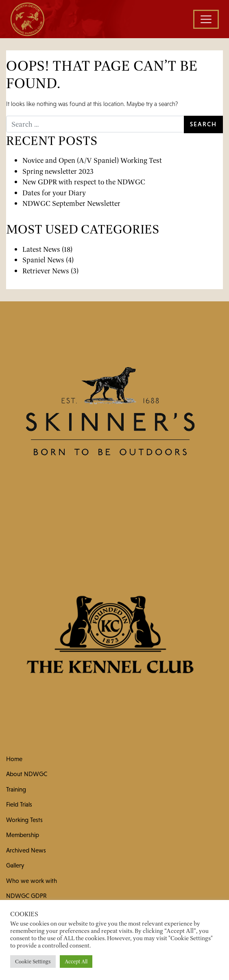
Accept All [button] (76, 962)
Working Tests (24, 820)
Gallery (15, 865)
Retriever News (46, 271)
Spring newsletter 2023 (58, 171)
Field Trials (19, 804)
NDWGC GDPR (26, 896)
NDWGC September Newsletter (71, 203)
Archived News (26, 850)
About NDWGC (27, 774)
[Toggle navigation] (206, 19)
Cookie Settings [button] (33, 962)
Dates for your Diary (54, 193)
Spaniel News (43, 260)
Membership (23, 835)
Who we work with (32, 881)
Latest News (41, 249)
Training (16, 789)
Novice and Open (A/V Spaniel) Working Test (92, 160)
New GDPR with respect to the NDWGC (84, 182)
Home (14, 759)
